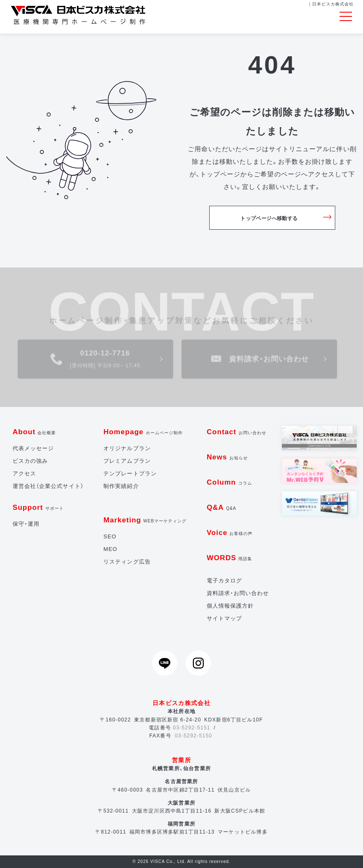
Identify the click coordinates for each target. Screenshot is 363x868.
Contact (237, 432)
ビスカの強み (30, 461)
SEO (110, 536)
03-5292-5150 (193, 736)
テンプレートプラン (130, 473)
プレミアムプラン (127, 461)
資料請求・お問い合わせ (238, 593)
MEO (110, 549)
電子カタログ (224, 581)
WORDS (230, 558)
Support (38, 507)
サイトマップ (224, 618)
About (34, 432)
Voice (230, 533)
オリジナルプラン (127, 448)
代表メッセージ (33, 448)
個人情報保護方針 (230, 606)
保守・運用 (26, 524)
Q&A (221, 507)
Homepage (143, 432)
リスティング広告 (127, 562)
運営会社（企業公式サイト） (48, 486)
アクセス (24, 473)
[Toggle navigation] (346, 17)
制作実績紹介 (121, 486)
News (227, 457)
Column (229, 482)
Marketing (145, 520)
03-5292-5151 (192, 728)
